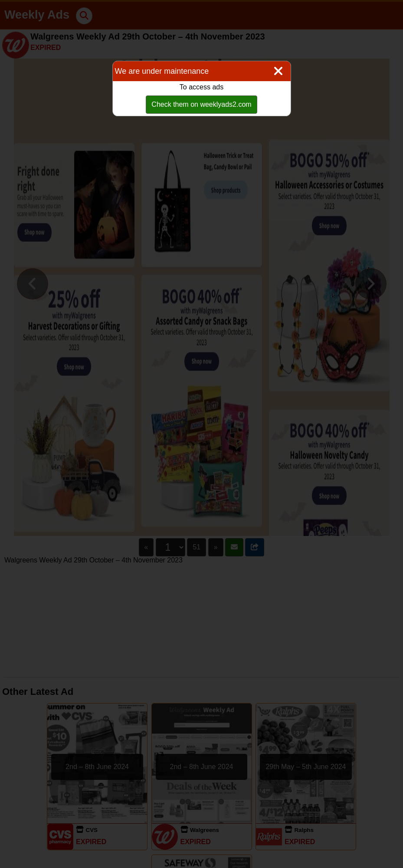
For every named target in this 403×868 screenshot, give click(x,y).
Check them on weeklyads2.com (201, 104)
